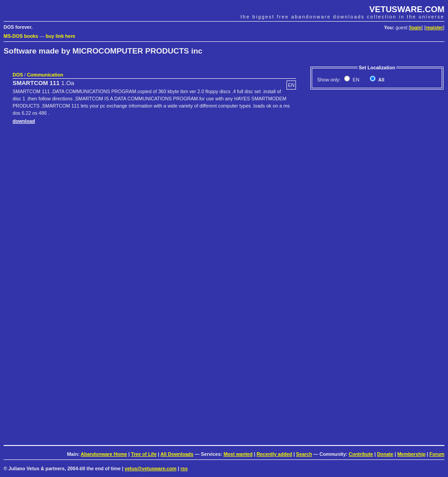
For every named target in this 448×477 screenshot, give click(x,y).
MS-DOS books (21, 36)
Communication (45, 75)
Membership (411, 454)
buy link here (61, 36)
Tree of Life (144, 454)
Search (304, 454)
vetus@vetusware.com (150, 468)
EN (355, 80)
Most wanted (238, 454)
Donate (385, 454)
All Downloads (177, 454)
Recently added (274, 454)
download (24, 121)
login (416, 27)
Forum (437, 454)
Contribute (361, 454)
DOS (18, 75)
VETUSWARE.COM (407, 9)
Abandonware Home (104, 454)
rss (184, 468)
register (434, 27)
